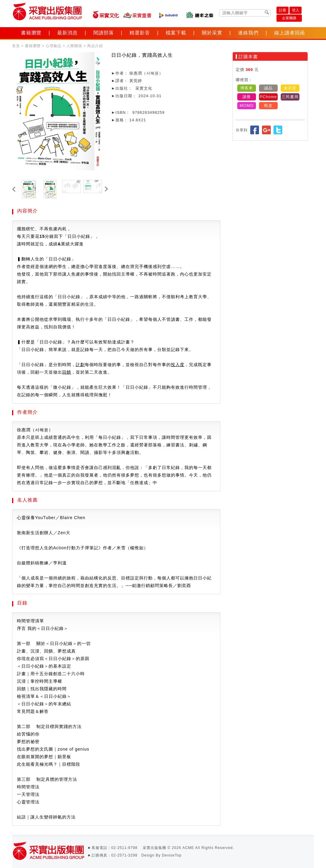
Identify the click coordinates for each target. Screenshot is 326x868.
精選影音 (140, 33)
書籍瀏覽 (31, 33)
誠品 (268, 88)
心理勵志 (53, 46)
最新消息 (67, 33)
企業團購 (289, 18)
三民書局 (290, 97)
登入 (296, 10)
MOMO (247, 105)
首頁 (16, 46)
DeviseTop (172, 855)
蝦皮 (268, 105)
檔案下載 (176, 33)
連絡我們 (248, 33)
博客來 (247, 88)
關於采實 (212, 33)
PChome (268, 97)
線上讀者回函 (289, 33)
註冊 (283, 10)
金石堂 (290, 88)
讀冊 (247, 97)
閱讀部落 (104, 33)
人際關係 (74, 46)
